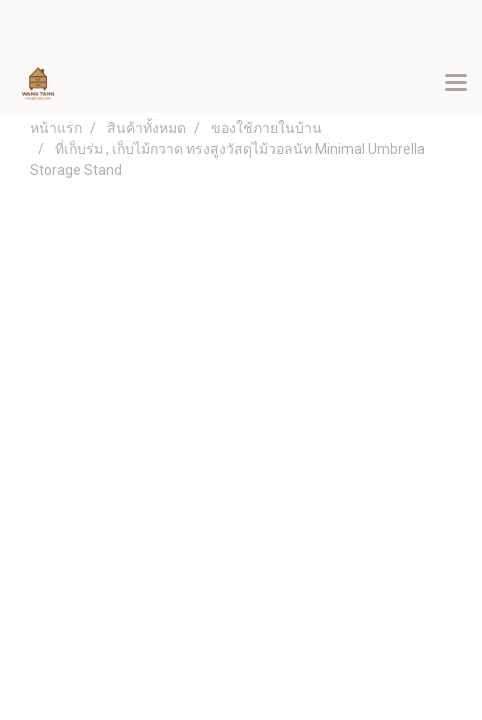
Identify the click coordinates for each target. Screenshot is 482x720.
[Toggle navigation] (456, 84)
